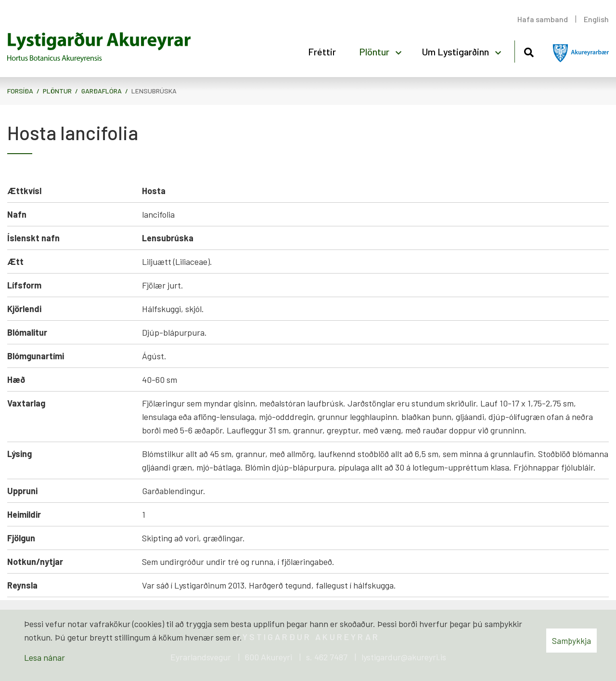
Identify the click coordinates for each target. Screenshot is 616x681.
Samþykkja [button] (571, 641)
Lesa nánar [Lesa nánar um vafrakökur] (45, 657)
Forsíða (20, 91)
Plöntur (57, 91)
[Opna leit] (529, 51)
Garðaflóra (102, 91)
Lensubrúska (154, 91)
